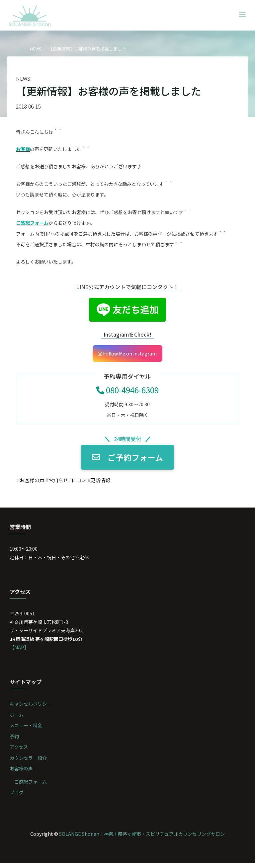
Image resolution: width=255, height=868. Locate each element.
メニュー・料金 (26, 729)
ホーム (17, 719)
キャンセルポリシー (31, 708)
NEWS (36, 49)
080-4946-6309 (127, 392)
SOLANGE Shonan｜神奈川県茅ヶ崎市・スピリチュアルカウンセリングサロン (142, 839)
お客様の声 (33, 482)
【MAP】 (20, 651)
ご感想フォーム (31, 786)
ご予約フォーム (127, 459)
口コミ (83, 482)
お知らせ (60, 482)
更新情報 (105, 482)
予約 (15, 740)
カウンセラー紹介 (29, 762)
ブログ (17, 797)
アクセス (19, 751)
